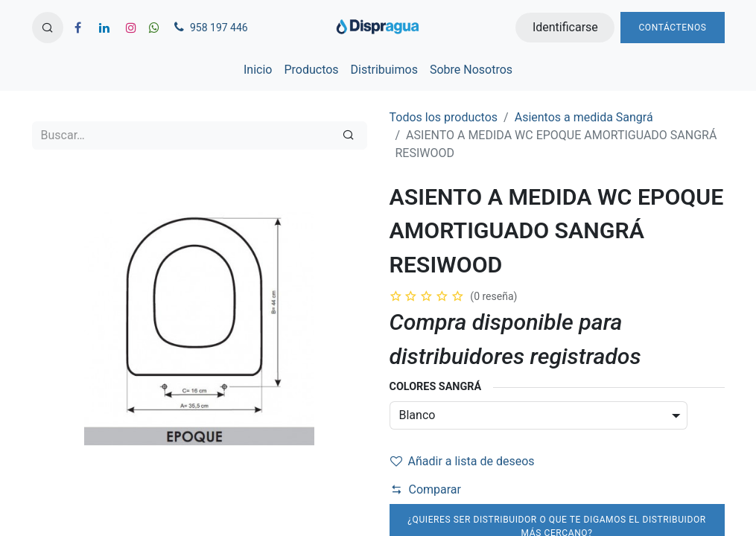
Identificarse (565, 27)
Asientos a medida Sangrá (584, 117)
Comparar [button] (426, 489)
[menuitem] (258, 70)
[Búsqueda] (348, 135)
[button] (48, 28)
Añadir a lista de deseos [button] (463, 461)
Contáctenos (672, 28)
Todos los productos (444, 117)
